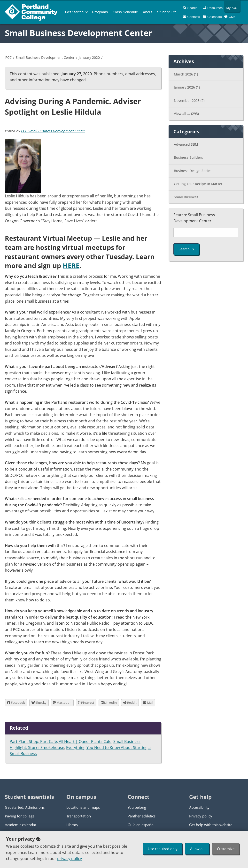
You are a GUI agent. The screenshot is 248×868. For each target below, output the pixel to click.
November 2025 (189, 101)
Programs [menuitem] (100, 12)
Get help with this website (211, 825)
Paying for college (20, 816)
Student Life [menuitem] (167, 12)
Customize (226, 849)
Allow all (197, 849)
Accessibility (199, 807)
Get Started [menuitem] (74, 12)
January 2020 (89, 57)
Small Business (186, 197)
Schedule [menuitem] (125, 12)
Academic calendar (21, 825)
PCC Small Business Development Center (53, 131)
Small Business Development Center (78, 33)
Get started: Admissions (25, 807)
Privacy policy (201, 816)
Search (186, 249)
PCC (8, 57)
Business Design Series (193, 171)
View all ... (186, 114)
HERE (71, 266)
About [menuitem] (148, 12)
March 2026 (186, 74)
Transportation (79, 816)
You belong (137, 807)
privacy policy (69, 859)
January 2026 (187, 87)
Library (72, 825)
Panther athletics (142, 816)
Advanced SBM (186, 144)
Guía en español (141, 825)
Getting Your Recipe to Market (198, 184)
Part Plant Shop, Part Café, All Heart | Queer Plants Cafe (61, 741)
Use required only (163, 849)
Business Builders (188, 157)
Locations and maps (83, 807)
